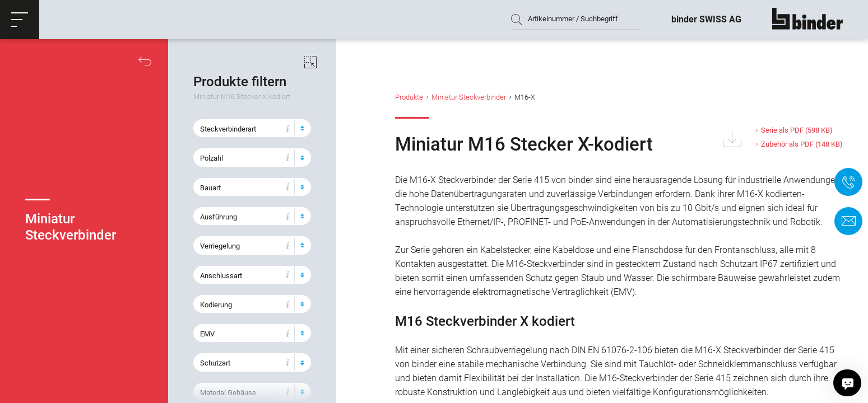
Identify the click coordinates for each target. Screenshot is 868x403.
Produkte (409, 97)
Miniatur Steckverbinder (469, 97)
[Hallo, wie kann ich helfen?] (848, 383)
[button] (20, 20)
